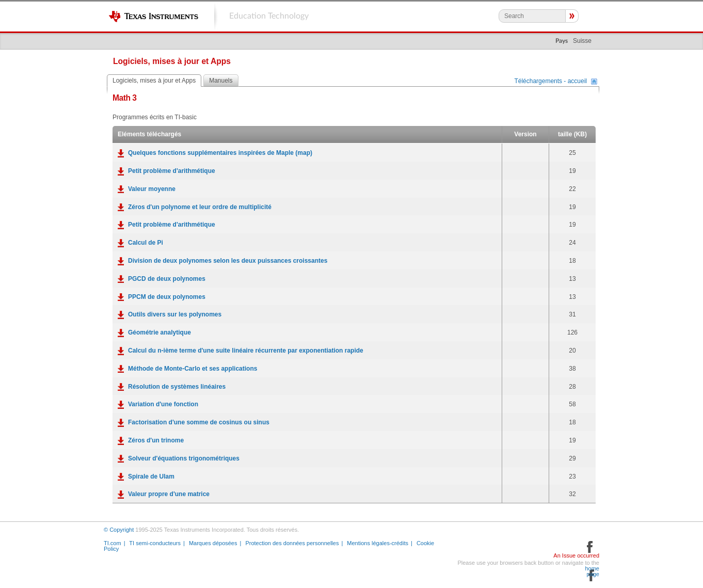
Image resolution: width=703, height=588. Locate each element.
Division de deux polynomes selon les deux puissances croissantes (228, 261)
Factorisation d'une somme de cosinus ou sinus (199, 422)
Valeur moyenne (152, 189)
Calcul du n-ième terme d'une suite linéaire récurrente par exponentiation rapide (246, 351)
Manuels (221, 81)
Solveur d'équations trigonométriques (184, 458)
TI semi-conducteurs (155, 543)
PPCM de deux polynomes (167, 297)
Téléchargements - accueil (550, 82)
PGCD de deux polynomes (167, 279)
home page (592, 571)
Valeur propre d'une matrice (169, 494)
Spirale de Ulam (151, 476)
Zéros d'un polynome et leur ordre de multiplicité (200, 207)
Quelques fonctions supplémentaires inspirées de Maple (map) (220, 153)
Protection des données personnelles (292, 543)
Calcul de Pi (146, 243)
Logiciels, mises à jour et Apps (154, 81)
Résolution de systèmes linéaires (177, 387)
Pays (562, 41)
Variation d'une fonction (163, 404)
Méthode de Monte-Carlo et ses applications (193, 369)
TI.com (113, 543)
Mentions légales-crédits (378, 543)
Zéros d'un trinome (156, 440)
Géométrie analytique (159, 332)
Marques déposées (213, 543)
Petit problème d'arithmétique (172, 171)
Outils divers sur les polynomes (175, 314)
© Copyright (119, 530)
